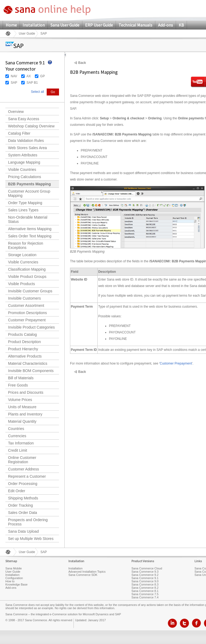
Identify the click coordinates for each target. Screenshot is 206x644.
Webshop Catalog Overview (31, 126)
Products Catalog (22, 334)
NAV (14, 76)
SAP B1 (32, 83)
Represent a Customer (27, 476)
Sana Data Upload (23, 531)
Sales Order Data (23, 513)
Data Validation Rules (26, 141)
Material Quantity (22, 421)
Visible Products (21, 284)
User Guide (27, 34)
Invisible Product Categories (31, 327)
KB (181, 25)
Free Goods (18, 385)
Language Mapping (24, 162)
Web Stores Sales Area (27, 148)
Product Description (24, 342)
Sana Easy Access (24, 119)
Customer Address (23, 469)
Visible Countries (22, 170)
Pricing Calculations (25, 177)
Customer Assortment (26, 306)
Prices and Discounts (26, 392)
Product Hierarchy (23, 349)
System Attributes (23, 155)
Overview (16, 112)
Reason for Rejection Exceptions (26, 245)
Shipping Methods (23, 498)
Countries (16, 429)
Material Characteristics (28, 363)
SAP (14, 83)
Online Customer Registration (22, 460)
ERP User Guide (99, 25)
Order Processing (23, 484)
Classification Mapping (27, 269)
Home (11, 25)
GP (43, 76)
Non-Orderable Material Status (28, 219)
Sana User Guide (65, 25)
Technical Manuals (135, 25)
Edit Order (17, 491)
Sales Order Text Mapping (30, 236)
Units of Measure (22, 407)
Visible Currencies (23, 262)
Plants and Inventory (25, 414)
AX (29, 76)
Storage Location (22, 255)
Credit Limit (18, 450)
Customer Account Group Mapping (29, 193)
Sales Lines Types (23, 210)
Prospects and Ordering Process (28, 522)
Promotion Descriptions (27, 313)
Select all (37, 92)
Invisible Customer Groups (30, 291)
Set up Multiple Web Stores (31, 539)
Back (82, 63)
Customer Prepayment (27, 320)
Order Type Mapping (25, 203)
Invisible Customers (24, 298)
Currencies (17, 436)
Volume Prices (20, 400)
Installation (34, 25)
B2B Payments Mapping (29, 184)
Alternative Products (25, 356)
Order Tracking (21, 505)
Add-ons (165, 25)
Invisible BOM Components (31, 371)
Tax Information (21, 443)
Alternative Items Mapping (30, 229)
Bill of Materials (21, 378)
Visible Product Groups (27, 277)
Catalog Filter (19, 133)
